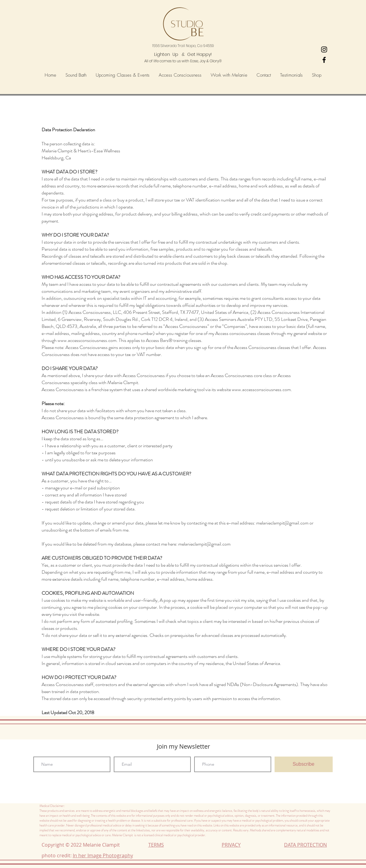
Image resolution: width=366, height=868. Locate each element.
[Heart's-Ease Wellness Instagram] (324, 49)
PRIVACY (231, 845)
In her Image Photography (103, 855)
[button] (180, 75)
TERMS (156, 845)
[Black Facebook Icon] (324, 60)
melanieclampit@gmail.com (282, 523)
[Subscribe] (304, 764)
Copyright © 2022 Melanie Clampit (82, 845)
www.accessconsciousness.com (87, 340)
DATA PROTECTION (305, 845)
